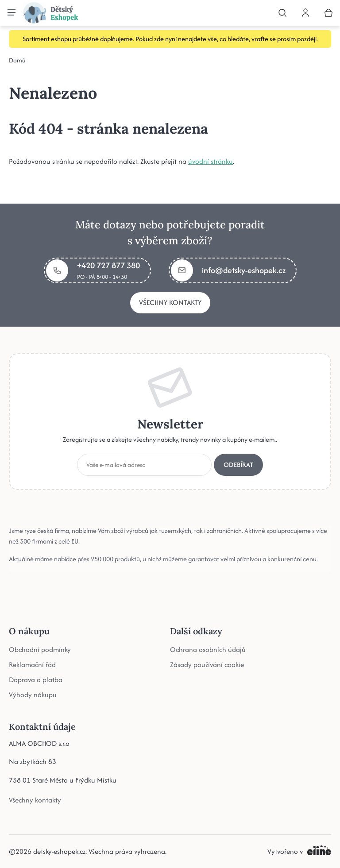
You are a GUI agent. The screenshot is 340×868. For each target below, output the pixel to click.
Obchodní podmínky (40, 649)
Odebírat (238, 464)
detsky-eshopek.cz (59, 851)
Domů (17, 60)
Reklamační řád (32, 664)
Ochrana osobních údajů (208, 649)
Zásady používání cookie (207, 664)
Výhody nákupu (33, 694)
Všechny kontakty (170, 303)
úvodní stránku (211, 161)
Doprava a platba (36, 679)
